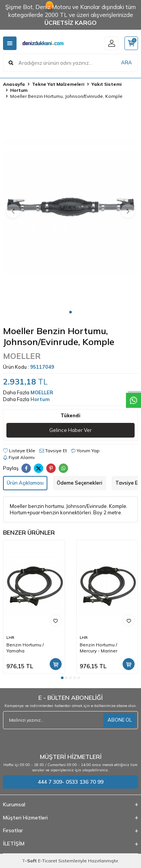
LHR (10, 638)
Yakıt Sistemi (106, 84)
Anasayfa (14, 84)
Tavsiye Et (53, 451)
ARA (127, 62)
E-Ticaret (48, 861)
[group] (70, 207)
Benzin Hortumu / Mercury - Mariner (99, 648)
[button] (70, 312)
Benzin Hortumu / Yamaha (25, 648)
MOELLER (22, 356)
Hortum (19, 90)
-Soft (30, 861)
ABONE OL (120, 720)
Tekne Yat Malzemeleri (58, 84)
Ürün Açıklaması (25, 483)
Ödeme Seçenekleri (80, 483)
